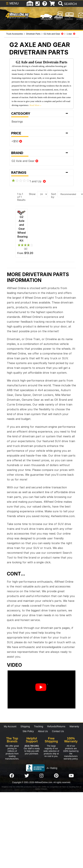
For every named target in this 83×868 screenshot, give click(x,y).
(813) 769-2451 (32, 746)
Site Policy (28, 731)
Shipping (25, 726)
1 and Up (29, 181)
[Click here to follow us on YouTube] (71, 776)
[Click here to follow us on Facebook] (12, 776)
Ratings (41, 173)
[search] (67, 4)
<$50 (17, 141)
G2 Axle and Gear (25, 161)
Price (41, 133)
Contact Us (58, 731)
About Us (43, 731)
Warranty (74, 726)
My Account (10, 726)
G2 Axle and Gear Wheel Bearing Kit (22, 229)
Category (41, 113)
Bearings (17, 122)
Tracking (38, 726)
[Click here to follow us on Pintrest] (56, 776)
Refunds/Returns (56, 726)
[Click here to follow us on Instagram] (41, 776)
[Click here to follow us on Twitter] (27, 776)
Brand (41, 153)
